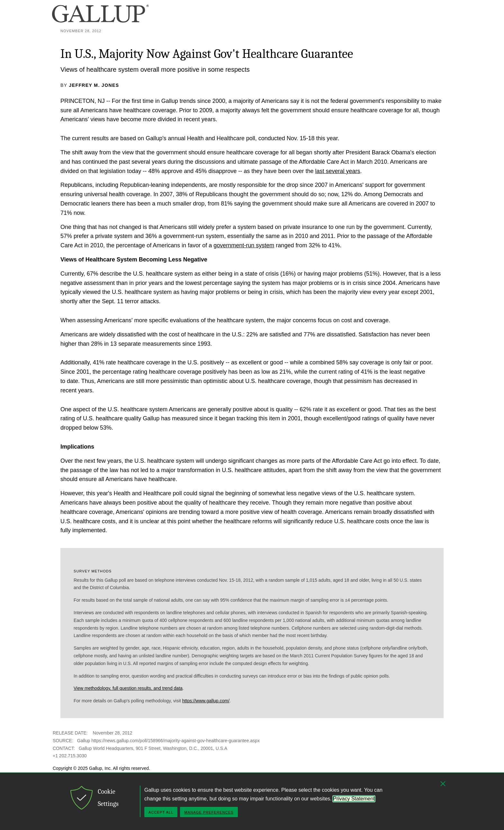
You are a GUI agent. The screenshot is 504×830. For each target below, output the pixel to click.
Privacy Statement (354, 799)
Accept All (161, 812)
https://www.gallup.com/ (206, 701)
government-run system (244, 245)
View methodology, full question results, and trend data (128, 688)
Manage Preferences (209, 812)
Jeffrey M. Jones (94, 85)
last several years (338, 171)
